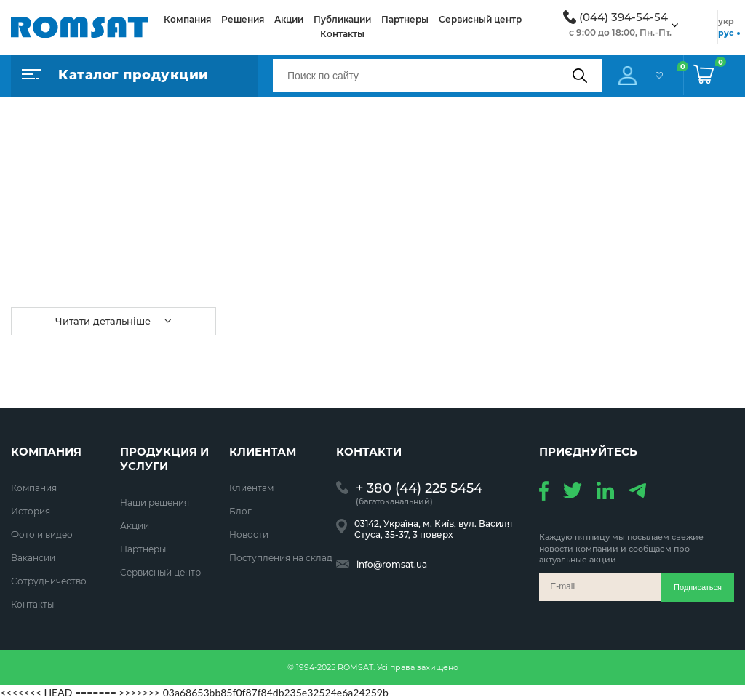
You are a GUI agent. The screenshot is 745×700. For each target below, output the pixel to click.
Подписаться (698, 587)
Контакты (342, 34)
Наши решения (155, 502)
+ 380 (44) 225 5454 (419, 489)
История (31, 511)
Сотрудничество (49, 581)
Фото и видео (42, 534)
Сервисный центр (480, 19)
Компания (187, 19)
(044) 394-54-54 (624, 17)
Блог (240, 511)
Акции (289, 19)
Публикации (342, 19)
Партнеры (405, 19)
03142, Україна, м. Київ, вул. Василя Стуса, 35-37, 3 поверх (433, 529)
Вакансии (33, 558)
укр (726, 21)
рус (726, 33)
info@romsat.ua (392, 565)
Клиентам (251, 488)
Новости (249, 534)
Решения (243, 19)
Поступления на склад (281, 558)
